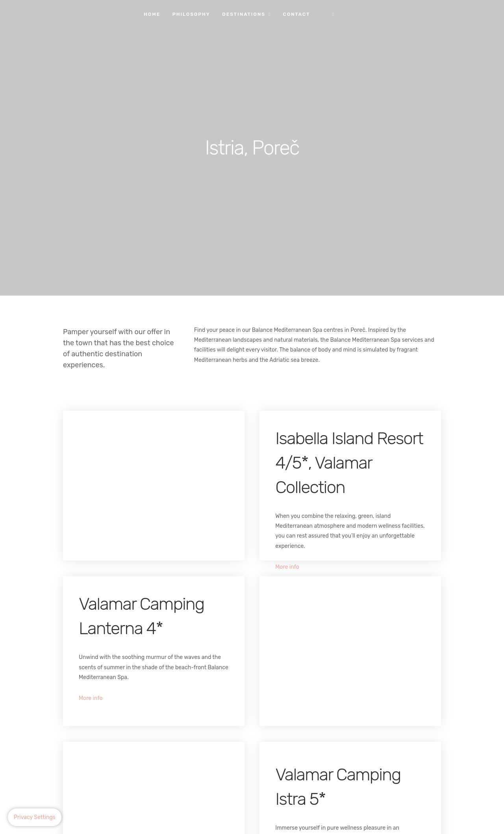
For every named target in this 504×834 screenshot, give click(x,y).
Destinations (244, 14)
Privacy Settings (35, 817)
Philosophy (191, 14)
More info (287, 567)
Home (152, 14)
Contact (296, 14)
